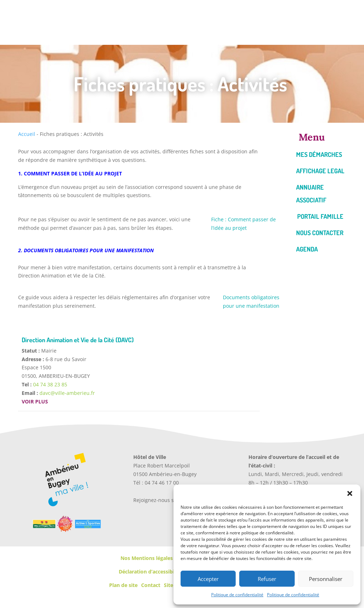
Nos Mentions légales (147, 558)
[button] (350, 493)
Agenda (307, 249)
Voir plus (35, 401)
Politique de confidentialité (237, 595)
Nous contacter (320, 233)
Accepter (208, 579)
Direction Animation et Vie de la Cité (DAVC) (78, 340)
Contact (151, 585)
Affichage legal (320, 171)
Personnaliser (326, 579)
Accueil (27, 134)
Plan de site (123, 585)
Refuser (267, 579)
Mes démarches (319, 154)
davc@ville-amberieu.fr (67, 393)
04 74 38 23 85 (50, 384)
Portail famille (320, 216)
